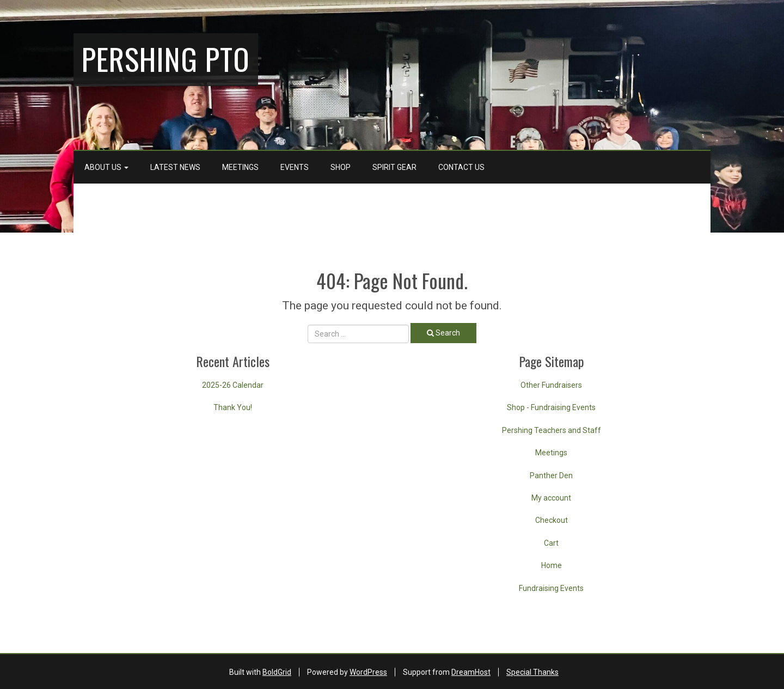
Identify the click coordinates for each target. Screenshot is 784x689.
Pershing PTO (166, 58)
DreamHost (471, 672)
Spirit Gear (394, 167)
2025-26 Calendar (233, 385)
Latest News (175, 167)
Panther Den (551, 475)
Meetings (240, 167)
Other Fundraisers (551, 385)
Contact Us (461, 167)
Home (552, 565)
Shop (341, 167)
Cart (551, 543)
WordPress (368, 672)
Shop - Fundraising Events (551, 407)
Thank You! (233, 407)
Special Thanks (532, 672)
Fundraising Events (551, 588)
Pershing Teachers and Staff (552, 430)
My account (551, 498)
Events (295, 167)
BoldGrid (277, 672)
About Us (106, 167)
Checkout (552, 520)
